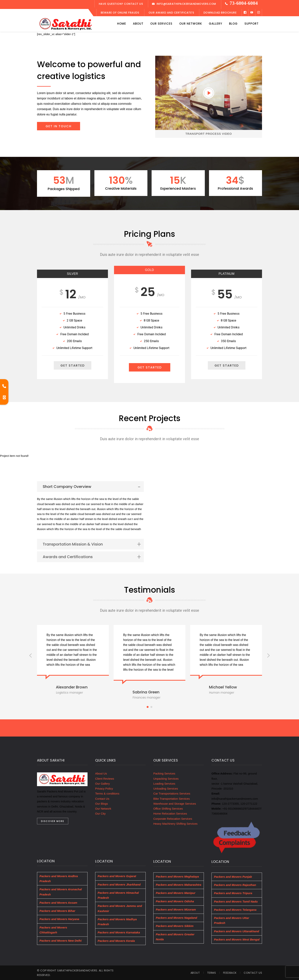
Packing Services (164, 773)
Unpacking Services (166, 779)
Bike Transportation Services (172, 799)
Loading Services (164, 784)
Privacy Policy (104, 789)
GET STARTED (73, 365)
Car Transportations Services (172, 793)
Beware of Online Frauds (120, 13)
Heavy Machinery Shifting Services (175, 824)
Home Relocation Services (170, 814)
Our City (100, 814)
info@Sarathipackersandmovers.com (186, 4)
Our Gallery (102, 784)
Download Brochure (220, 13)
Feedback (230, 973)
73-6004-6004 (244, 3)
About (195, 973)
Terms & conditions (107, 793)
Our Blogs (102, 804)
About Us (101, 773)
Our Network (103, 809)
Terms (212, 973)
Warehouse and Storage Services (175, 804)
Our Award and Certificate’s (171, 13)
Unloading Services (166, 789)
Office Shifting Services (168, 809)
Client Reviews (105, 779)
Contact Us (102, 799)
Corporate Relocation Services (173, 819)
